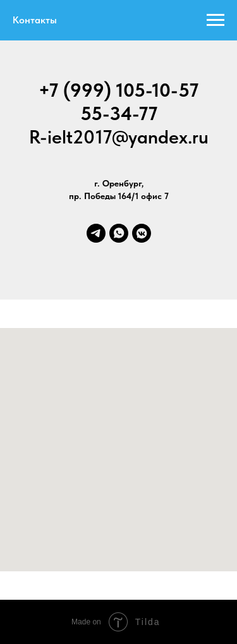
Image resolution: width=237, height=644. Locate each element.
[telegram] (96, 233)
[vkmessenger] (142, 233)
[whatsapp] (119, 233)
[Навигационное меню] (216, 20)
